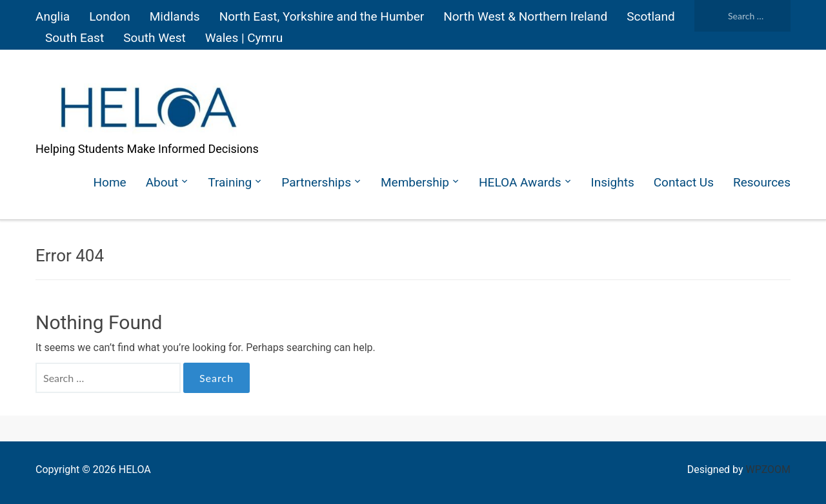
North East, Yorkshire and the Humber (322, 16)
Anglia (53, 16)
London (110, 16)
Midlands (175, 16)
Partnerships (316, 182)
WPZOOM (768, 469)
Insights (613, 182)
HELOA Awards (520, 182)
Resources (762, 182)
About (162, 182)
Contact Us (684, 182)
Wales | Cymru (244, 38)
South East (75, 38)
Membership (415, 182)
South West (155, 38)
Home (110, 182)
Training (230, 182)
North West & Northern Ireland (525, 16)
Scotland (650, 16)
